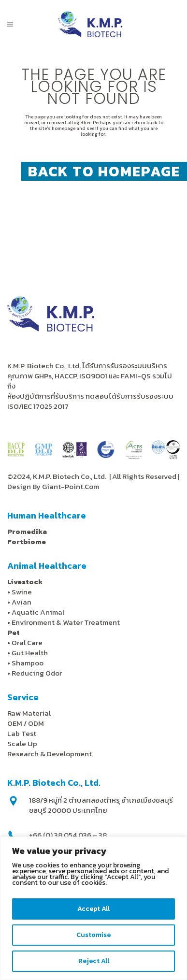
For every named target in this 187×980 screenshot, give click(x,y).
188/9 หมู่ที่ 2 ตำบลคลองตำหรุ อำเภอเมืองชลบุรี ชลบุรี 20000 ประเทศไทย (101, 805)
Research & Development (50, 754)
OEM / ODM (26, 723)
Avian (22, 602)
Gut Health (30, 653)
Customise (93, 935)
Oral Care (27, 642)
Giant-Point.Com (71, 486)
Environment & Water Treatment (66, 622)
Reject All (94, 961)
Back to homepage (104, 171)
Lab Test (22, 733)
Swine (22, 592)
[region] (93, 908)
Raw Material (29, 713)
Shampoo (28, 663)
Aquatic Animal (38, 612)
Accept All (93, 909)
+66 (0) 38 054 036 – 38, (69, 835)
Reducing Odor (37, 673)
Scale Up (22, 743)
